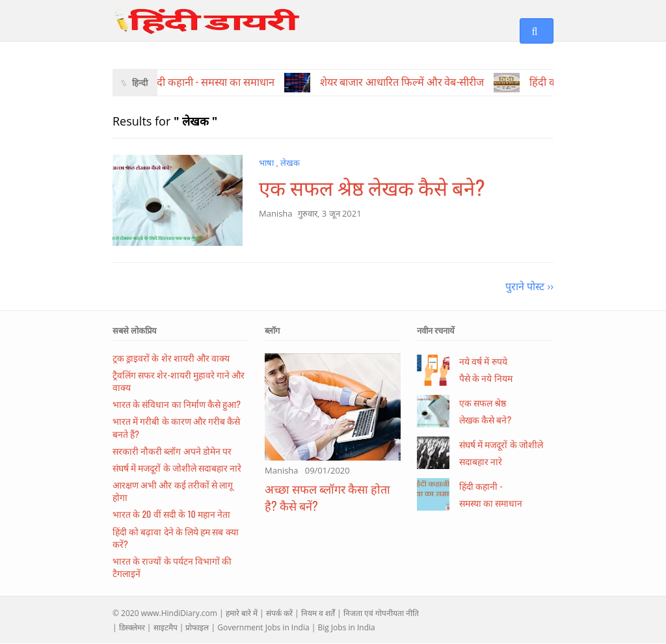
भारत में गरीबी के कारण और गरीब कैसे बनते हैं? (176, 427)
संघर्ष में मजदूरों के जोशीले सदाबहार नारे (177, 467)
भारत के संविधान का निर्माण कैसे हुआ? (177, 404)
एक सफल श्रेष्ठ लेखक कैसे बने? (372, 187)
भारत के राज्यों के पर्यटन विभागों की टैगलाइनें (172, 567)
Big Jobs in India (346, 627)
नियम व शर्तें (318, 613)
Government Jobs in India (263, 627)
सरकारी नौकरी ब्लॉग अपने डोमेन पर (172, 450)
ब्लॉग (272, 330)
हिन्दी (140, 83)
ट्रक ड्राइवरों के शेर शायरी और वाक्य (171, 357)
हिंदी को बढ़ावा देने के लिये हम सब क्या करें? (176, 537)
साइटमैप (166, 627)
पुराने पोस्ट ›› (529, 286)
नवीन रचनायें (436, 330)
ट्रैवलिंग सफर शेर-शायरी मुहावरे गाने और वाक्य (179, 381)
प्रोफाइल (197, 627)
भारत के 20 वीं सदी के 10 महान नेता (171, 514)
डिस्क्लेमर (132, 627)
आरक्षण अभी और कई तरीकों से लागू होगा (173, 490)
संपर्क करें (279, 613)
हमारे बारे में (242, 613)
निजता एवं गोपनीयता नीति (381, 613)
